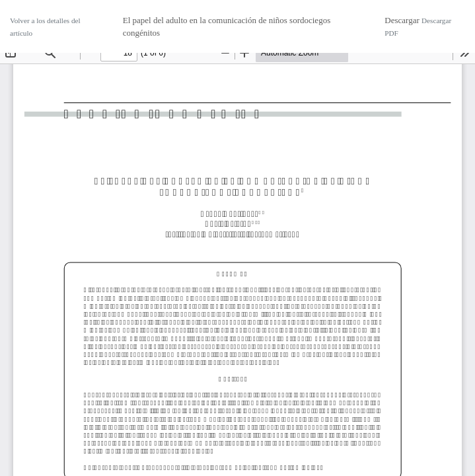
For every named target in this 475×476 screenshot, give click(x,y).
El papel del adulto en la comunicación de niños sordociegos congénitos (227, 27)
